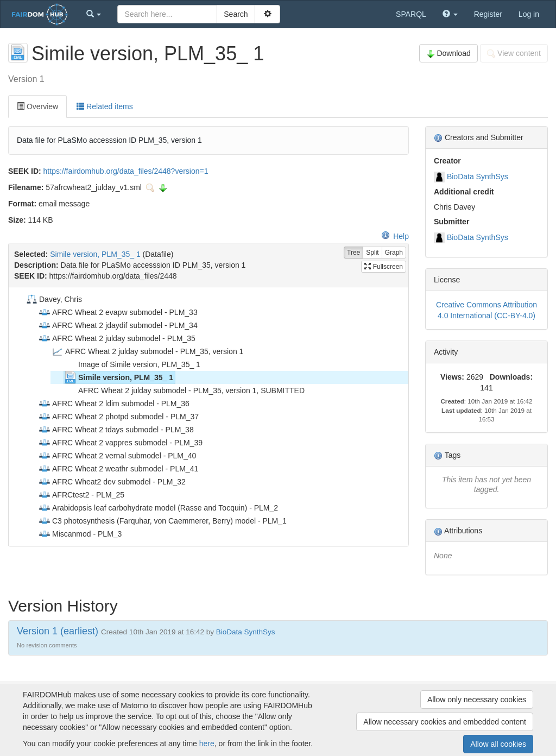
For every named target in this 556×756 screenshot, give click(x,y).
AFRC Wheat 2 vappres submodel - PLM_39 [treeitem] (120, 443)
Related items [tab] (105, 106)
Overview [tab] (37, 106)
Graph (394, 253)
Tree (353, 253)
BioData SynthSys (478, 177)
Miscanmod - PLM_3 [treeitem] (80, 534)
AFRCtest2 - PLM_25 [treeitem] (81, 495)
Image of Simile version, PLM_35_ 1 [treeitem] (132, 364)
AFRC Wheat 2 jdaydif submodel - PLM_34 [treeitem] (118, 325)
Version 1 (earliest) (58, 631)
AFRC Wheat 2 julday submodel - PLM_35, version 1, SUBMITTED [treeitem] (184, 390)
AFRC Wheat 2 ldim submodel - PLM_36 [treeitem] (114, 404)
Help (395, 236)
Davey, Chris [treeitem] (53, 299)
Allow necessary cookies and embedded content (445, 722)
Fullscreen (384, 267)
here (207, 744)
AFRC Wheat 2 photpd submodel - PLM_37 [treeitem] (118, 417)
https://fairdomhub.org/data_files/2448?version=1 (126, 171)
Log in (529, 14)
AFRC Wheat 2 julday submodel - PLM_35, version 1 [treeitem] (147, 351)
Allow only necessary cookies (477, 700)
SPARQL (411, 14)
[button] (94, 14)
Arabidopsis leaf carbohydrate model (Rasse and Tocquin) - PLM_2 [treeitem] (158, 508)
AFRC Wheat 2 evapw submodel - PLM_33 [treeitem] (118, 312)
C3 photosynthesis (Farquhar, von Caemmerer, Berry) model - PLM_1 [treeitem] (162, 521)
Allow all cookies (498, 744)
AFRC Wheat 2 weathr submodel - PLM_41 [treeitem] (118, 469)
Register (488, 14)
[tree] (208, 417)
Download (448, 53)
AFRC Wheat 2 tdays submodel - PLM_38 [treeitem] (116, 430)
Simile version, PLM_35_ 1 (95, 254)
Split (372, 253)
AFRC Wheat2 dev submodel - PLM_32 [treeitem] (112, 482)
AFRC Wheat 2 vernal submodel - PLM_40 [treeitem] (117, 456)
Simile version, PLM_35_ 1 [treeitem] (119, 377)
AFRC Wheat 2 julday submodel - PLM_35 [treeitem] (117, 338)
